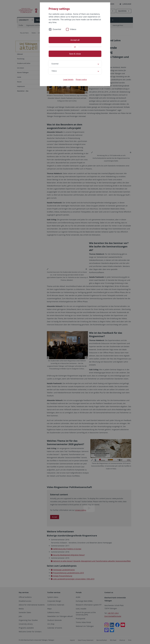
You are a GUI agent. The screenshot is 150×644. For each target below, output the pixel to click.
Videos (73, 29)
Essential (57, 29)
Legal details (68, 80)
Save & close (75, 54)
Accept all (75, 40)
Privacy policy (81, 80)
